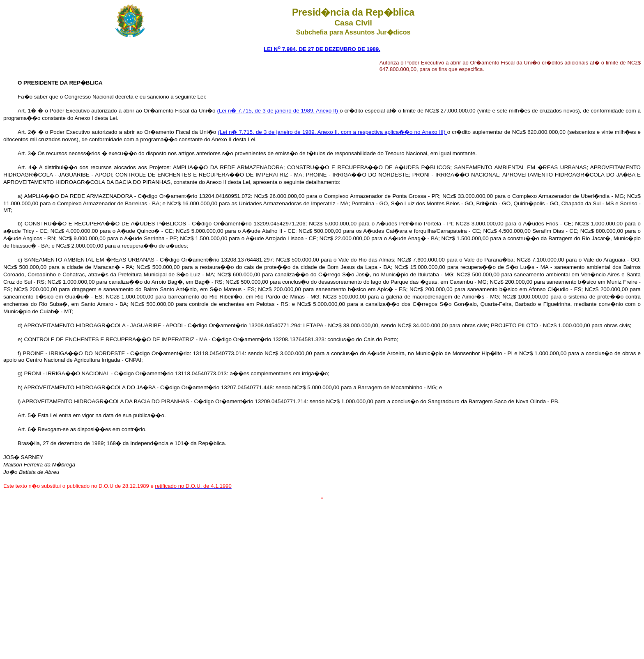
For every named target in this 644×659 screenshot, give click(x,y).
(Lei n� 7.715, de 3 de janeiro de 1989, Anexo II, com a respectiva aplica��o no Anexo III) (333, 132)
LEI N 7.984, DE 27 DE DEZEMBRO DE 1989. (322, 49)
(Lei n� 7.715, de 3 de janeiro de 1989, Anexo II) (278, 111)
